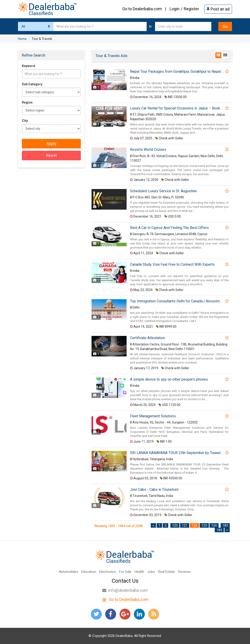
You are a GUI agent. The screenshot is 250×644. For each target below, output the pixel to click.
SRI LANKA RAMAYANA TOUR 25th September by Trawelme (177, 453)
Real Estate (166, 572)
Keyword (28, 66)
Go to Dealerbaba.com (142, 9)
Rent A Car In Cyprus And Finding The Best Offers (169, 228)
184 (219, 530)
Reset (51, 155)
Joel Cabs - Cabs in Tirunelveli (154, 490)
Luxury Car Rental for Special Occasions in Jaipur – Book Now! (177, 108)
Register (191, 9)
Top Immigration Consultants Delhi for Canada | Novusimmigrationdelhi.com (177, 301)
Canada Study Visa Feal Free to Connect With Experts (172, 265)
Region (27, 102)
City (25, 121)
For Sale (125, 572)
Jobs (151, 572)
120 (175, 525)
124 (214, 525)
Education (89, 572)
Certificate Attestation (147, 338)
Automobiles (69, 572)
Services (184, 572)
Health (139, 572)
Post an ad (218, 9)
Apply (51, 144)
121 (185, 525)
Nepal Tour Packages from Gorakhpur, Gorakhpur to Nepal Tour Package (177, 72)
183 (225, 525)
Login (175, 9)
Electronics (108, 572)
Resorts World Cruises (148, 150)
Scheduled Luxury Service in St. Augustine (163, 191)
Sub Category (32, 84)
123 (204, 525)
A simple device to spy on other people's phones (169, 379)
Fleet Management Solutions (153, 416)
